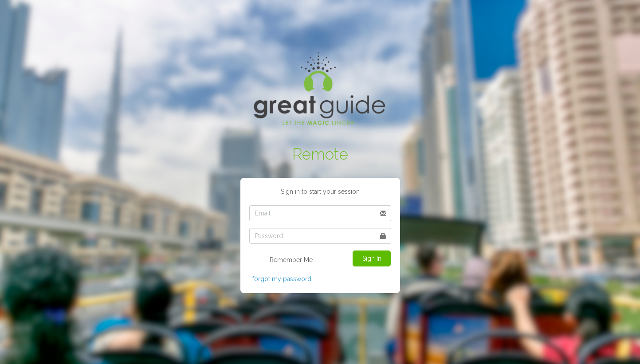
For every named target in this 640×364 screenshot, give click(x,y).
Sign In (372, 258)
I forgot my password (280, 279)
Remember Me (285, 260)
